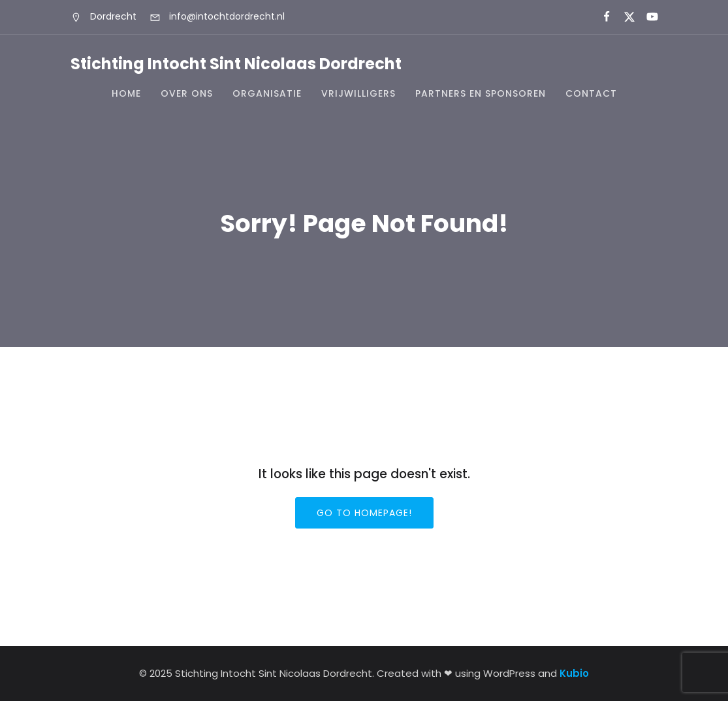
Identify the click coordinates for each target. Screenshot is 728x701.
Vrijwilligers (358, 93)
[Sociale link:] (601, 17)
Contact (591, 93)
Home (126, 93)
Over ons (187, 93)
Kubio (574, 673)
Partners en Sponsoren (481, 93)
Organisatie (267, 93)
